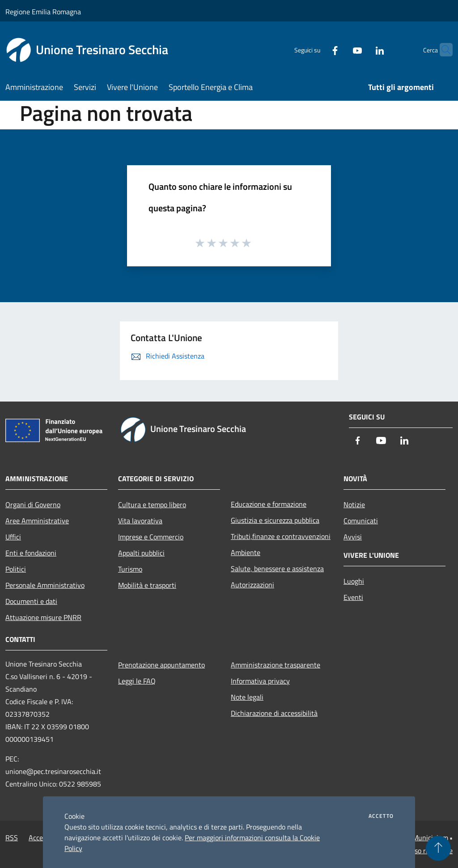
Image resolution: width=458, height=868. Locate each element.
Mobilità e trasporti (147, 585)
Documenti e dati (31, 601)
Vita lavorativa (140, 521)
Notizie (354, 505)
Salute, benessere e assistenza (277, 569)
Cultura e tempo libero (152, 505)
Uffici (13, 537)
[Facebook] (318, 49)
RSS (12, 838)
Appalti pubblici (141, 553)
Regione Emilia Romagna (43, 12)
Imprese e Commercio (151, 537)
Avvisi (353, 537)
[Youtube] (340, 49)
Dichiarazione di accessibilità (274, 713)
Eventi (353, 597)
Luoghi (354, 581)
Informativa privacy (260, 681)
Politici (16, 569)
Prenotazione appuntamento (161, 665)
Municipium (430, 838)
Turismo (130, 569)
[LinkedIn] (362, 49)
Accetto (381, 816)
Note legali (247, 697)
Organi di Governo (33, 505)
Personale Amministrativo (45, 585)
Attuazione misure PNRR (43, 617)
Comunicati (361, 521)
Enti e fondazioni (31, 553)
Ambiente (246, 552)
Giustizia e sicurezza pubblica (275, 520)
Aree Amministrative (37, 521)
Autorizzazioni (252, 585)
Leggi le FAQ (137, 681)
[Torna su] (438, 848)
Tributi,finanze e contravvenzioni (281, 536)
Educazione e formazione (269, 504)
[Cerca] (442, 50)
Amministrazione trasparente (276, 665)
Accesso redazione (425, 851)
